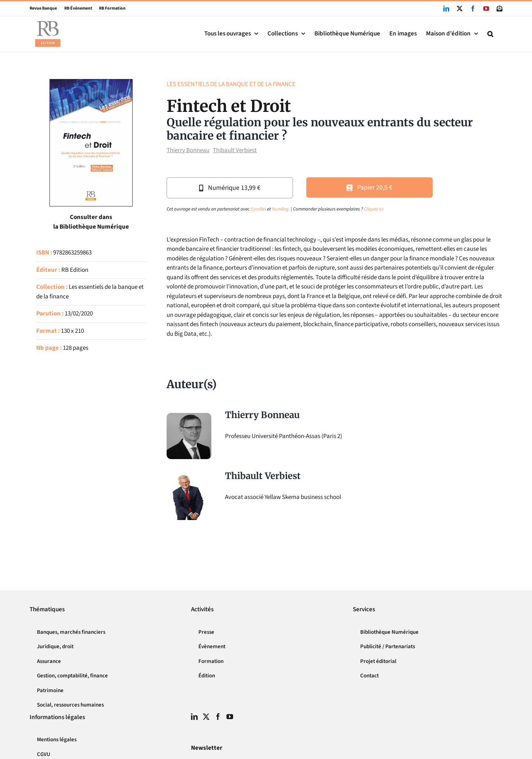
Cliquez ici (374, 209)
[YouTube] (230, 717)
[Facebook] (218, 717)
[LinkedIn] (194, 717)
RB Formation (109, 8)
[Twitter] (206, 717)
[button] (490, 34)
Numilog (280, 209)
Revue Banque (43, 8)
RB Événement (75, 8)
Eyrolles (258, 209)
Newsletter (207, 748)
